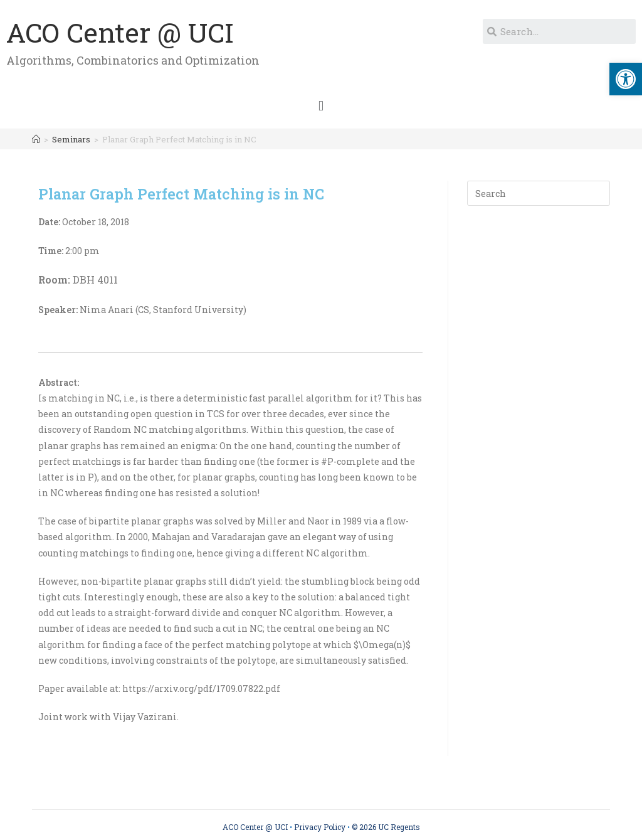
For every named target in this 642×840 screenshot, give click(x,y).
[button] (321, 106)
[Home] (36, 139)
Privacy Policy (320, 827)
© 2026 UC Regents (386, 827)
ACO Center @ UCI (120, 32)
